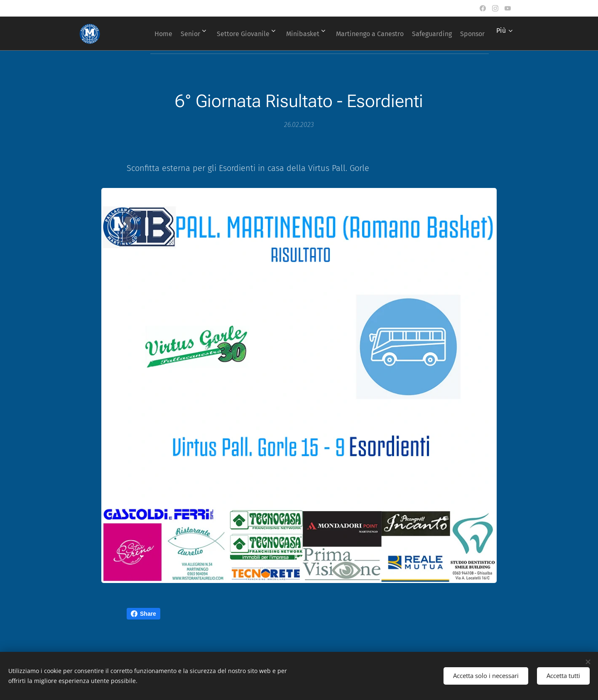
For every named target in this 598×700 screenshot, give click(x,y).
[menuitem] (167, 34)
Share (143, 614)
